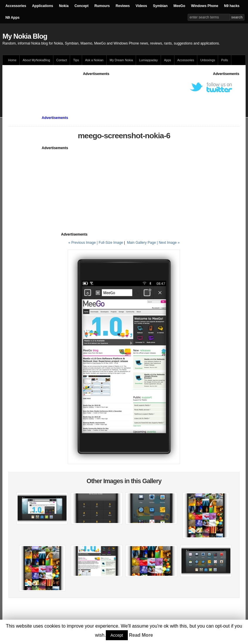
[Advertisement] (115, 90)
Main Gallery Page (141, 243)
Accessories (16, 6)
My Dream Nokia (121, 60)
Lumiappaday (148, 60)
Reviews (123, 6)
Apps (167, 60)
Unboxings (208, 60)
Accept (117, 635)
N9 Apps (12, 18)
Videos (141, 6)
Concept (81, 6)
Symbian (160, 6)
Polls (224, 60)
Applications (43, 6)
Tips (76, 60)
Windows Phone (205, 6)
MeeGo (179, 6)
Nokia (64, 6)
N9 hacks (232, 6)
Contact (62, 60)
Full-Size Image (111, 243)
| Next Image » (168, 243)
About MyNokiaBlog (36, 60)
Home (12, 60)
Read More (141, 635)
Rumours (102, 6)
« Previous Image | (83, 243)
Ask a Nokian (94, 60)
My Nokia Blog (25, 36)
